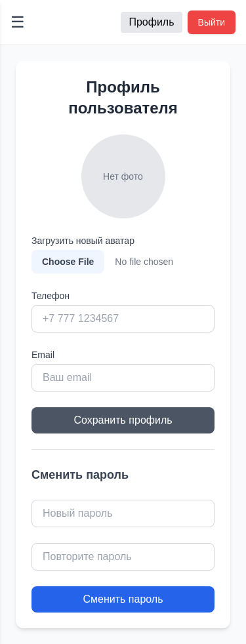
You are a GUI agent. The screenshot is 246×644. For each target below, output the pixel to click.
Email (43, 355)
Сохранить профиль (123, 420)
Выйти (212, 22)
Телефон (51, 296)
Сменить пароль (123, 599)
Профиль (151, 22)
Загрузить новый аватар (83, 241)
